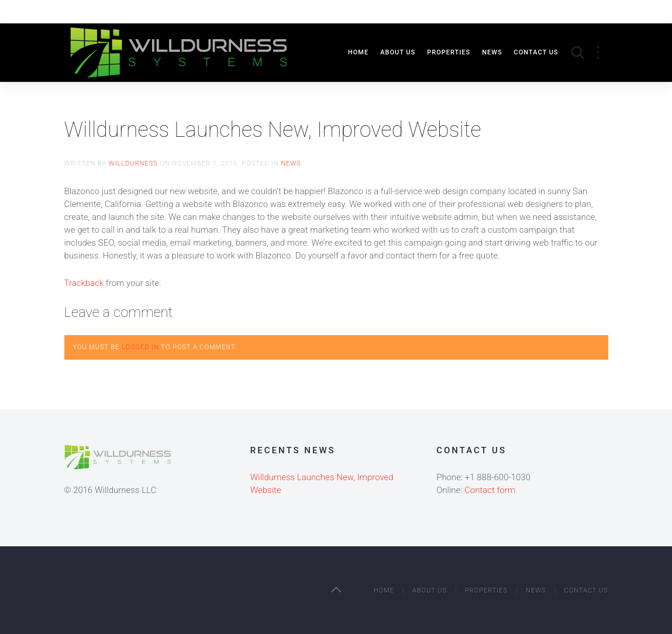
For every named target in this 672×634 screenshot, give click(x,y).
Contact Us (536, 52)
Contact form (490, 490)
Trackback (84, 283)
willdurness (133, 163)
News (492, 52)
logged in (140, 347)
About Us (398, 52)
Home (358, 52)
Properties (449, 52)
